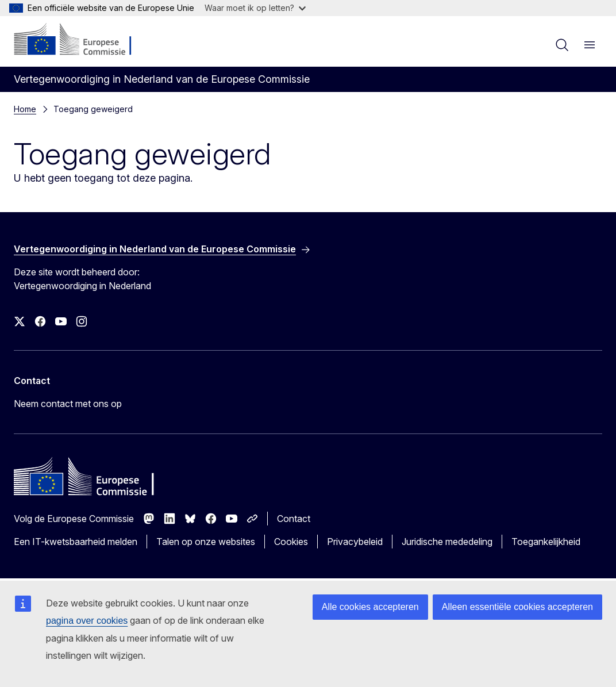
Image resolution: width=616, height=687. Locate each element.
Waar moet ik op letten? (255, 8)
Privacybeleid (355, 542)
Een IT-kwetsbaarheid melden (76, 542)
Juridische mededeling (447, 542)
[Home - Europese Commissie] (84, 40)
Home (25, 109)
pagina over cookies (87, 621)
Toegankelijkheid (546, 542)
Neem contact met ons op (68, 404)
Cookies (291, 542)
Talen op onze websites (206, 542)
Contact (294, 519)
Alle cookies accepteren (370, 607)
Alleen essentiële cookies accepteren (517, 607)
